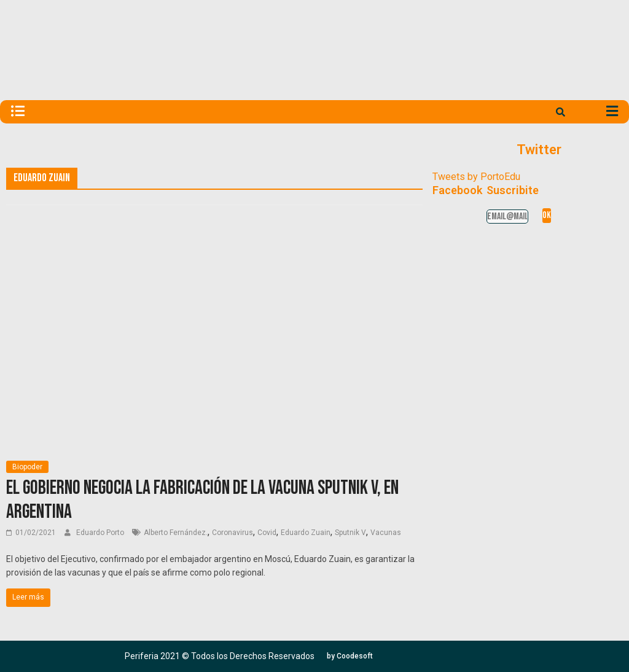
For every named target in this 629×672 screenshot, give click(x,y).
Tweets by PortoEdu (476, 177)
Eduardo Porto (101, 533)
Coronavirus (232, 533)
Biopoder (27, 467)
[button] (350, 656)
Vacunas (386, 533)
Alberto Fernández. (176, 533)
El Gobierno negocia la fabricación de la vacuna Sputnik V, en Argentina (202, 500)
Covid (267, 533)
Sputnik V (350, 533)
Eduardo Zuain (306, 533)
